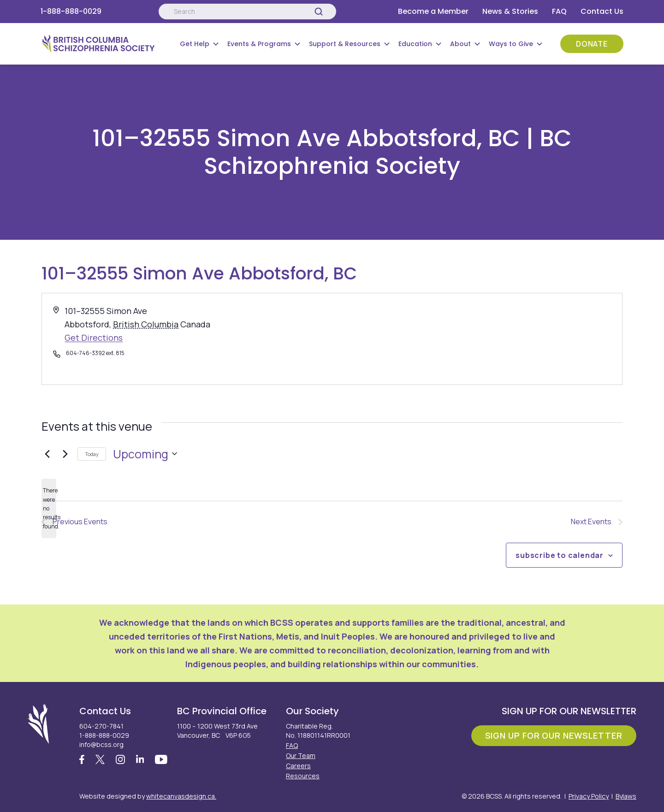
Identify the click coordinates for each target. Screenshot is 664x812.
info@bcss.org (101, 744)
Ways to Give (511, 44)
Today (92, 454)
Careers (298, 766)
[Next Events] (65, 454)
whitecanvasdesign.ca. (181, 796)
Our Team (301, 756)
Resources (303, 776)
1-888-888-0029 (71, 11)
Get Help (195, 44)
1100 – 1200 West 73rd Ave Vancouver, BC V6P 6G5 (217, 731)
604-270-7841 (101, 726)
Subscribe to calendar (560, 555)
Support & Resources (345, 44)
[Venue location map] (476, 339)
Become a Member (433, 11)
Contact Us (602, 11)
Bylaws (626, 796)
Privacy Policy (589, 796)
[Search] (319, 12)
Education (415, 44)
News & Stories (510, 11)
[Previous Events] (47, 454)
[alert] (49, 508)
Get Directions (94, 338)
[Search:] (247, 12)
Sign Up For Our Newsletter (554, 735)
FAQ (559, 11)
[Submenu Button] (216, 44)
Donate (592, 44)
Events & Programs (259, 44)
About (460, 44)
